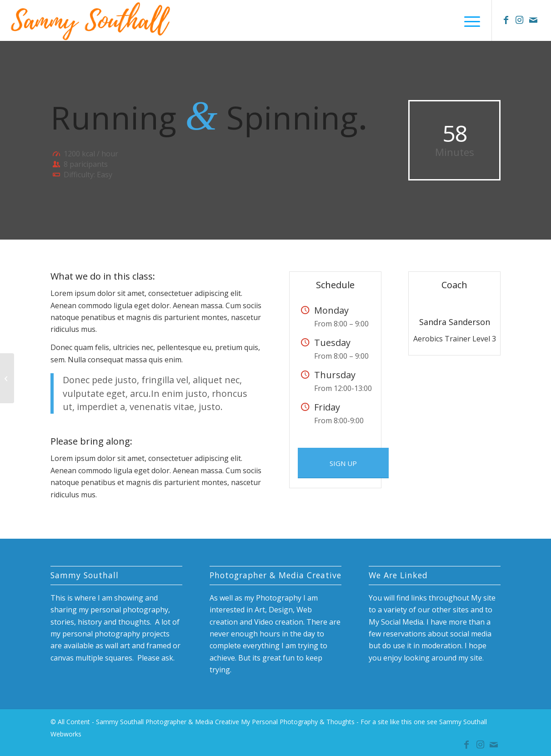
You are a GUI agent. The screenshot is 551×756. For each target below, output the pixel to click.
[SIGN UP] (343, 463)
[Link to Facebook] (506, 20)
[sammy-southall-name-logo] (91, 20)
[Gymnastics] (7, 378)
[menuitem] (469, 20)
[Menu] (469, 20)
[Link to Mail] (533, 20)
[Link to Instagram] (520, 20)
